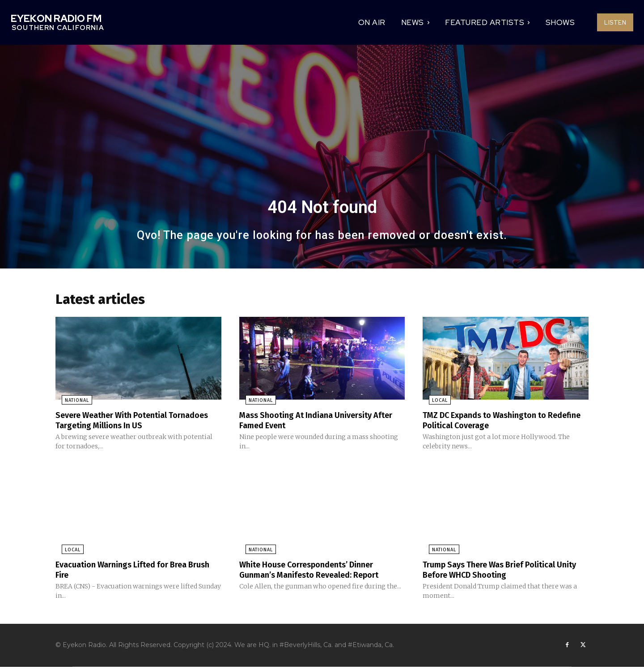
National (71, 403)
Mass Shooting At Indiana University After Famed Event (312, 422)
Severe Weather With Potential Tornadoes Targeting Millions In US (126, 422)
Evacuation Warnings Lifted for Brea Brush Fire (128, 571)
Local (434, 403)
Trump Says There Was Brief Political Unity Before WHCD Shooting (497, 571)
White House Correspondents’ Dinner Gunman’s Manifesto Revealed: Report (318, 571)
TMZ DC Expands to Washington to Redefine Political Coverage (492, 422)
